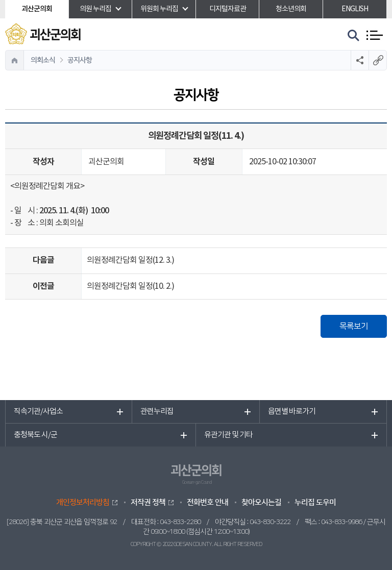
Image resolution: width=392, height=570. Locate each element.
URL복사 (377, 60)
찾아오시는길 (261, 502)
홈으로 (15, 60)
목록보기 (354, 326)
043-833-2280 (180, 522)
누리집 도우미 (315, 502)
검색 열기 (354, 36)
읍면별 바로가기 (292, 412)
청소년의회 (291, 9)
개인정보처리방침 (83, 502)
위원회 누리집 (159, 9)
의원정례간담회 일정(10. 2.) (130, 286)
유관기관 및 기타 (228, 435)
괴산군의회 (37, 9)
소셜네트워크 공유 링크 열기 (360, 60)
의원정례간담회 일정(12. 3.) (130, 260)
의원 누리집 (95, 9)
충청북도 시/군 (35, 435)
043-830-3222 (270, 522)
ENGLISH (355, 9)
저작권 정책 (148, 502)
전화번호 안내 (207, 502)
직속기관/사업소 (38, 412)
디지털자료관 (228, 9)
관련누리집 (157, 412)
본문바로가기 (0, 0)
